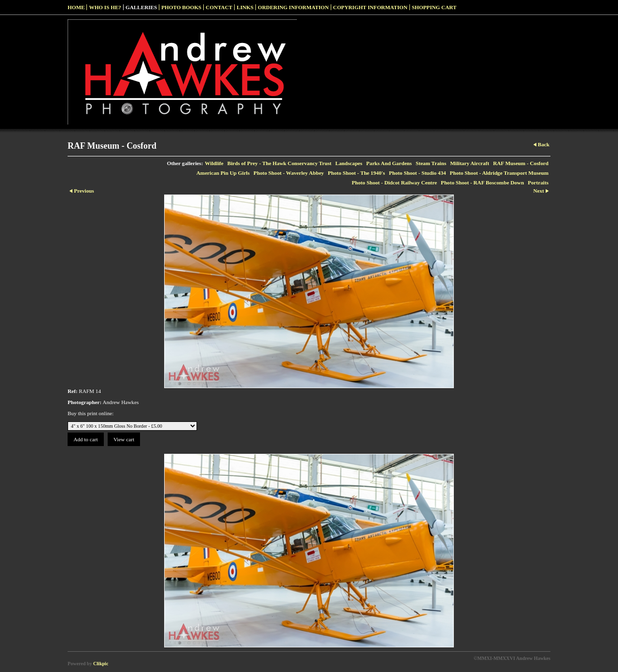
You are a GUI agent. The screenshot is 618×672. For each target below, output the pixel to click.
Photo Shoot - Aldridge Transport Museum (499, 173)
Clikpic (101, 664)
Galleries (141, 7)
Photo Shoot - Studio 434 (417, 173)
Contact (219, 7)
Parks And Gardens (389, 163)
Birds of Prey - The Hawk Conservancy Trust (280, 163)
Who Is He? (105, 7)
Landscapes (349, 163)
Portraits (538, 182)
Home (76, 7)
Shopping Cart (434, 7)
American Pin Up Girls (223, 173)
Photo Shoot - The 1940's (357, 173)
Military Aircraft (470, 163)
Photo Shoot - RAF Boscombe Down (482, 182)
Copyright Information (370, 7)
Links (245, 7)
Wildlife (214, 163)
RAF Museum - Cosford (521, 163)
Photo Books (181, 7)
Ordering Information (293, 7)
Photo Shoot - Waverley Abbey (289, 173)
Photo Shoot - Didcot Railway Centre (394, 182)
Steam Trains (431, 163)
